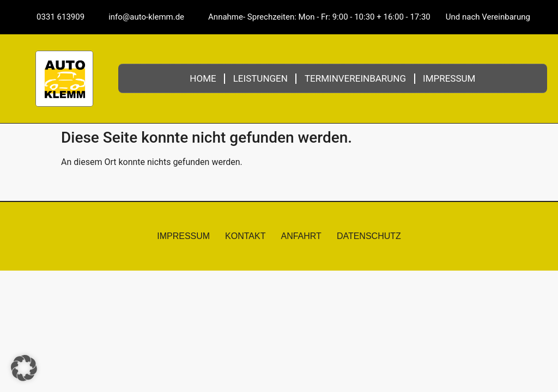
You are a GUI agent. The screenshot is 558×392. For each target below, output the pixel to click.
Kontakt (245, 236)
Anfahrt (301, 236)
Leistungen (260, 78)
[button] (24, 368)
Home (203, 78)
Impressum (449, 78)
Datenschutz (369, 236)
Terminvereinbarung (355, 78)
